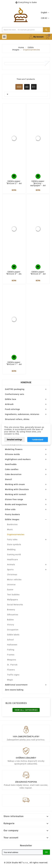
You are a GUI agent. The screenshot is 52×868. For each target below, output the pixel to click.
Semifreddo (11, 464)
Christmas (12, 575)
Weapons (12, 660)
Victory (11, 625)
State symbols (14, 544)
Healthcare (12, 560)
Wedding (11, 549)
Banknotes (12, 524)
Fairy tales (12, 539)
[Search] (23, 30)
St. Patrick (12, 665)
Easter (10, 590)
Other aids (10, 509)
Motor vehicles (14, 580)
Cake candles (12, 469)
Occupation (13, 630)
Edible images (12, 519)
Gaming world (14, 555)
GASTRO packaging (15, 389)
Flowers (11, 670)
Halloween (12, 645)
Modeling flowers (14, 449)
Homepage (26, 382)
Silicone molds (12, 454)
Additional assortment (16, 685)
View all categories (26, 710)
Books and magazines (16, 504)
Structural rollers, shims (17, 419)
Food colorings (12, 409)
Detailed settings (14, 440)
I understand (38, 440)
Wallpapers (13, 600)
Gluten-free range (14, 499)
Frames (11, 655)
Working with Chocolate (17, 489)
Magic (10, 680)
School (10, 640)
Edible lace (11, 399)
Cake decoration (13, 474)
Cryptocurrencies (16, 534)
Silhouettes (13, 615)
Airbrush (9, 404)
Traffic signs (13, 675)
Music (10, 529)
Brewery (11, 610)
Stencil (9, 479)
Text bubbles (13, 595)
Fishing (11, 650)
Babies (10, 620)
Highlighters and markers (18, 459)
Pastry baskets (12, 514)
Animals (11, 565)
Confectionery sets (15, 394)
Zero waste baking (14, 690)
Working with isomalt (16, 494)
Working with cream (15, 484)
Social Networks (15, 605)
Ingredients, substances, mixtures (22, 414)
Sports (10, 570)
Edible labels (13, 635)
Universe (11, 585)
